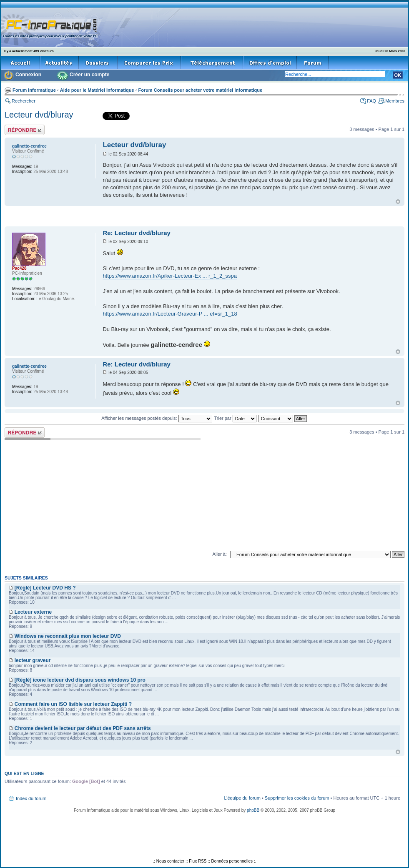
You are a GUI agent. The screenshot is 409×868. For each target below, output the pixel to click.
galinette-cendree (29, 146)
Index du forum (31, 798)
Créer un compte (89, 75)
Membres (395, 101)
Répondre (25, 130)
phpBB (253, 810)
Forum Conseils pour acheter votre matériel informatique (200, 90)
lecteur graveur (33, 660)
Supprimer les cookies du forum (297, 798)
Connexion (28, 75)
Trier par (235, 418)
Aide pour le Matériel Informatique (97, 90)
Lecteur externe (33, 612)
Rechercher (24, 101)
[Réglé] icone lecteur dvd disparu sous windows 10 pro (80, 680)
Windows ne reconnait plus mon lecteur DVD (68, 636)
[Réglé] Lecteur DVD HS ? (45, 588)
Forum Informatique (34, 90)
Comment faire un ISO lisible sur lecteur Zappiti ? (73, 704)
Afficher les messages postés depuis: (157, 418)
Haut (398, 202)
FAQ (371, 101)
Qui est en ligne (24, 773)
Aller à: (220, 554)
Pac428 (19, 268)
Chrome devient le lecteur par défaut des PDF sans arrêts (83, 728)
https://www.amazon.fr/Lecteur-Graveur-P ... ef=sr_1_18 (170, 314)
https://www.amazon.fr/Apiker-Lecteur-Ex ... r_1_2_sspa (170, 276)
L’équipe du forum (242, 798)
